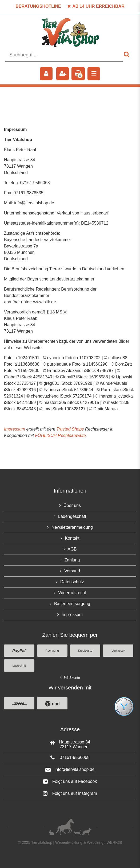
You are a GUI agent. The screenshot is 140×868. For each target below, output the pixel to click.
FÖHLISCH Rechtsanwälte (61, 435)
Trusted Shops (70, 429)
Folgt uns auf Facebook (70, 781)
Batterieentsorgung (72, 604)
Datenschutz (72, 582)
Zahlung (72, 560)
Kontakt (72, 538)
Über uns (72, 505)
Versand (72, 571)
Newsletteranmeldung (72, 527)
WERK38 (114, 842)
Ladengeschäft (72, 516)
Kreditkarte (85, 651)
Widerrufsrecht (72, 593)
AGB (72, 549)
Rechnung (52, 651)
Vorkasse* (118, 651)
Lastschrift (19, 666)
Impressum (15, 429)
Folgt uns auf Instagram (70, 793)
